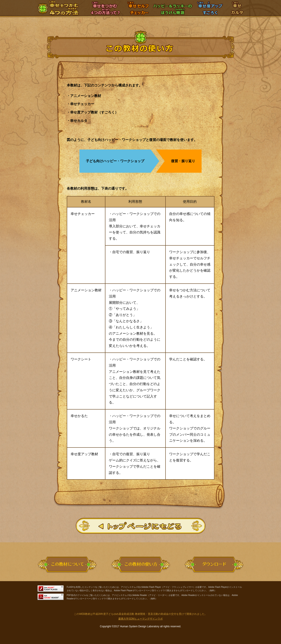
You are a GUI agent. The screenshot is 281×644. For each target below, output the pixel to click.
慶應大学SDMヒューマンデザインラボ (140, 619)
